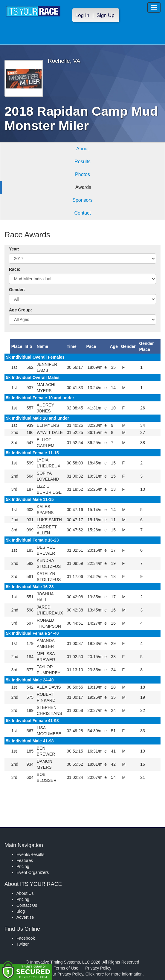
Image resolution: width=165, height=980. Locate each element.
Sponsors (82, 200)
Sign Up (106, 15)
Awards (83, 187)
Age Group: (20, 310)
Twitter (23, 944)
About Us (25, 893)
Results (82, 162)
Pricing (23, 866)
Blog (21, 911)
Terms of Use (66, 968)
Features (25, 860)
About (82, 149)
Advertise (25, 917)
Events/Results (30, 854)
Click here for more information (114, 974)
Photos (82, 174)
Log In (82, 15)
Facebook (26, 938)
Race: (15, 269)
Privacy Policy (98, 968)
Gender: (17, 290)
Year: (14, 249)
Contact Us (27, 905)
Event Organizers (33, 872)
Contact (82, 213)
